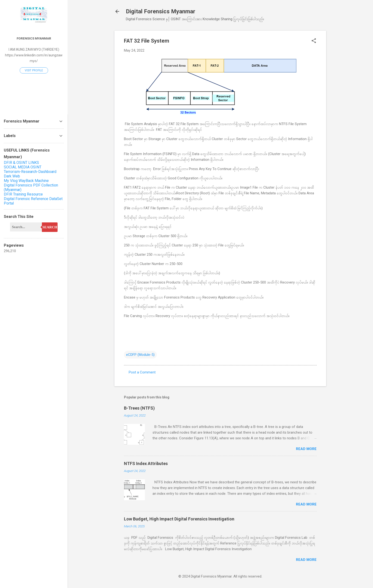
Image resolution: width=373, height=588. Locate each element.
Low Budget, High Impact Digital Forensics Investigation (179, 519)
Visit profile (34, 70)
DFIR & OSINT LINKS (21, 163)
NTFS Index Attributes (146, 463)
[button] (314, 41)
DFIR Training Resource (23, 194)
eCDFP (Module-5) (140, 355)
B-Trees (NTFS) (139, 408)
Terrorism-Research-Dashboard (30, 172)
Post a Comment (142, 372)
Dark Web (12, 176)
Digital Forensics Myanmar (161, 11)
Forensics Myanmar (34, 38)
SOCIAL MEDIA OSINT (23, 167)
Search (50, 227)
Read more (306, 449)
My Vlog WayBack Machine (26, 181)
